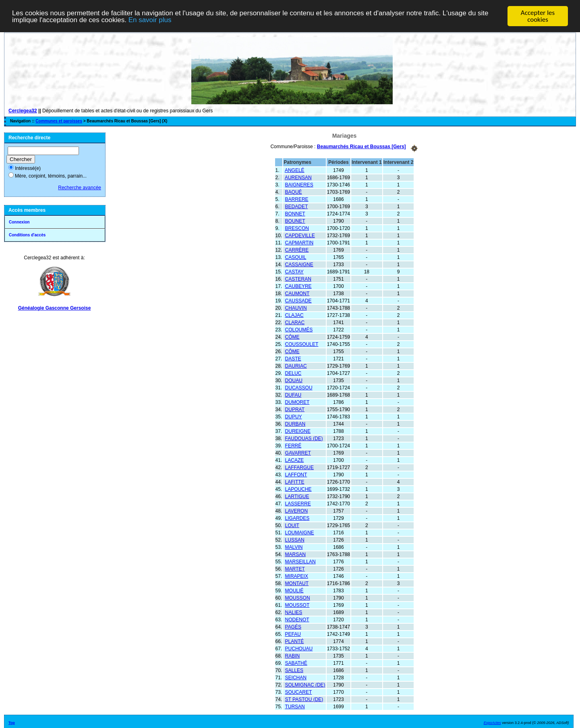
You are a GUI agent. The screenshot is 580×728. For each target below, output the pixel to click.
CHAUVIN (296, 308)
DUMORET (297, 402)
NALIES (294, 612)
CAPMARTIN (299, 242)
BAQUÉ (294, 192)
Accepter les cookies (538, 16)
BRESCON (297, 228)
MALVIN (294, 547)
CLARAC (295, 322)
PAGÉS (293, 627)
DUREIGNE (298, 431)
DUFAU (293, 395)
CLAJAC (294, 315)
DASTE (293, 358)
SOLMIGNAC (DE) (305, 685)
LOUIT (292, 525)
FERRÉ (293, 445)
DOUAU (294, 380)
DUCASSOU (299, 387)
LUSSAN (295, 540)
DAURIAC (296, 366)
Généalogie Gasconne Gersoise (55, 308)
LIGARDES (297, 518)
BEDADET (297, 206)
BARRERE (297, 199)
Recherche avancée (80, 188)
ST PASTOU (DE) (304, 699)
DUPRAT (295, 409)
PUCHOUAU (299, 648)
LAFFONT (296, 474)
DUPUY (294, 416)
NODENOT (297, 619)
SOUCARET (299, 692)
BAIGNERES (299, 184)
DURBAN (295, 424)
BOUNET (295, 221)
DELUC (293, 373)
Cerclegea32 (23, 111)
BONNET (295, 213)
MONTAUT (297, 583)
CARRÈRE (297, 250)
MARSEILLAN (300, 561)
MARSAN (295, 554)
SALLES (294, 670)
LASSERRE (298, 503)
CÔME (292, 337)
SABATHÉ (296, 663)
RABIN (293, 656)
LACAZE (295, 460)
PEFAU (293, 634)
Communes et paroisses (59, 121)
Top (12, 722)
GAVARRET (298, 453)
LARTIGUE (297, 496)
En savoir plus (150, 20)
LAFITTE (295, 482)
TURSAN (295, 706)
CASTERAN (298, 279)
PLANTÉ (295, 641)
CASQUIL (296, 257)
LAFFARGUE (299, 467)
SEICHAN (296, 677)
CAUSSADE (298, 300)
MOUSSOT (297, 605)
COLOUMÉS (299, 329)
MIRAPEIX (297, 576)
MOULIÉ (294, 590)
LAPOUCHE (298, 489)
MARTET (295, 569)
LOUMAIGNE (300, 532)
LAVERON (296, 511)
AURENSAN (298, 177)
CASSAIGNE (299, 264)
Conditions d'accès (27, 235)
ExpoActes (492, 722)
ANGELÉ (295, 170)
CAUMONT (297, 293)
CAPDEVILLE (300, 235)
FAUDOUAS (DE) (304, 438)
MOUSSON (298, 598)
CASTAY (294, 271)
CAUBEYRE (298, 286)
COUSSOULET (302, 344)
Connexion (19, 222)
